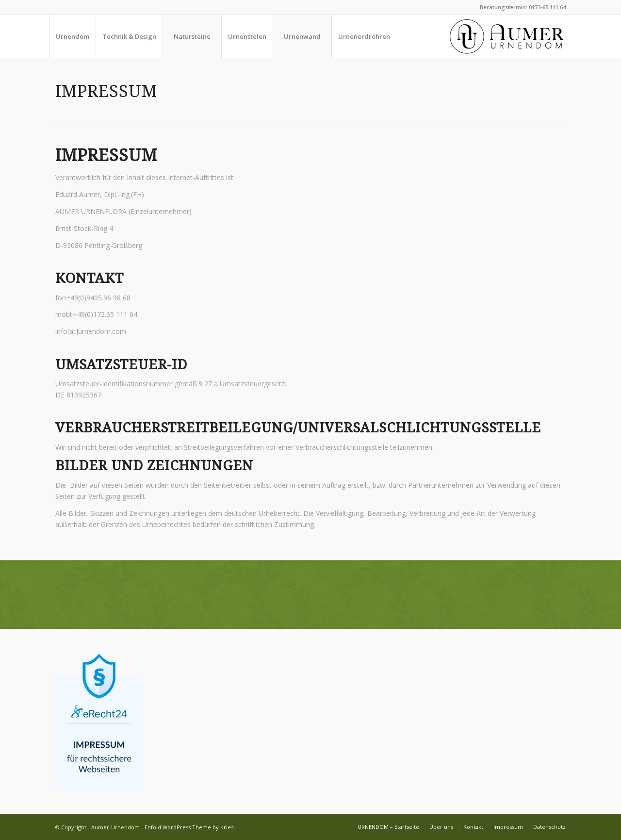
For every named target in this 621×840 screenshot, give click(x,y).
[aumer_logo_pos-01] (507, 36)
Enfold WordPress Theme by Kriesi (190, 827)
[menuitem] (72, 36)
